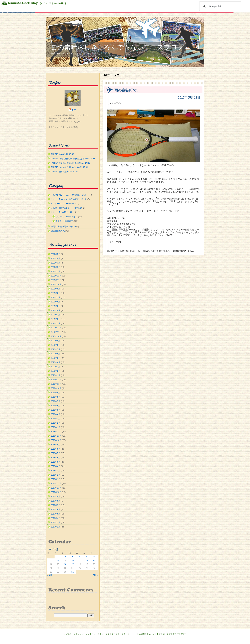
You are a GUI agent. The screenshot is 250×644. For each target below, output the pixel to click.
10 (72, 560)
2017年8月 (56, 501)
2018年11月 (56, 436)
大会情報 (142, 634)
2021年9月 (56, 289)
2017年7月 (56, 505)
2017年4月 (56, 518)
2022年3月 (56, 263)
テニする (116, 634)
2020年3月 (56, 367)
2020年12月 (56, 328)
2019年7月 (56, 401)
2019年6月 (56, 406)
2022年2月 (56, 267)
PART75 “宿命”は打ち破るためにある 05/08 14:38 (73, 159)
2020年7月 (56, 349)
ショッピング (83, 634)
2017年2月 (56, 527)
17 (72, 564)
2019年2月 (56, 423)
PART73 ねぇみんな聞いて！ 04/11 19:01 (69, 167)
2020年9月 (56, 341)
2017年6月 (56, 510)
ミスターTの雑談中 (64, 221)
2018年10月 (56, 440)
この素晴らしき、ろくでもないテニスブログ (117, 47)
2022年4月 (56, 258)
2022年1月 (56, 271)
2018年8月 (56, 449)
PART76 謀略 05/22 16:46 (62, 154)
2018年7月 (56, 453)
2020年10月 (56, 336)
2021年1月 (56, 323)
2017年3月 (56, 522)
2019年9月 (56, 393)
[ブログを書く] (59, 3)
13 (94, 560)
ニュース (95, 634)
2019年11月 (56, 384)
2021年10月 (56, 284)
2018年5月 (56, 462)
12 (87, 560)
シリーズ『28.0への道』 (67, 217)
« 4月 (50, 575)
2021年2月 (56, 319)
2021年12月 (56, 276)
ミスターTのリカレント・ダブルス (66, 208)
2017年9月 (56, 497)
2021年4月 (56, 310)
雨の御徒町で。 (127, 90)
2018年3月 (56, 471)
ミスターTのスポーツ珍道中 (63, 204)
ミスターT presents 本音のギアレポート (69, 199)
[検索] (220, 6)
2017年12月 (56, 484)
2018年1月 (56, 479)
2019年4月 (56, 414)
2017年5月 (56, 514)
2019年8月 (56, 397)
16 (65, 564)
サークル (105, 634)
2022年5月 (56, 254)
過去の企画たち (58, 231)
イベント (152, 634)
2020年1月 (56, 375)
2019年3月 (56, 419)
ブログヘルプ (164, 634)
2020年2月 (56, 371)
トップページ (69, 634)
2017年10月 (56, 492)
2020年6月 (56, 354)
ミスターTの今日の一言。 (130, 251)
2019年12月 (56, 380)
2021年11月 (56, 280)
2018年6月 (56, 458)
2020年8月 (56, 345)
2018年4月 (56, 466)
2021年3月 (56, 315)
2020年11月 (56, 332)
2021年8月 (56, 293)
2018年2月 (56, 475)
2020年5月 (56, 358)
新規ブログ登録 (180, 634)
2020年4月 (56, 362)
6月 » (95, 575)
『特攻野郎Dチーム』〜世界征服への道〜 (70, 195)
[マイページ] (46, 3)
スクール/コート (129, 634)
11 (80, 560)
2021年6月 (56, 302)
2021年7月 (56, 297)
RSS (74, 110)
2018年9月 (56, 445)
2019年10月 (56, 388)
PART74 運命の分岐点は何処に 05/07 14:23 (70, 163)
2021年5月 (56, 306)
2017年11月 (56, 488)
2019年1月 (56, 427)
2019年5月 (56, 410)
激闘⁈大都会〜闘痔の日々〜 (63, 227)
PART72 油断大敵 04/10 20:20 (64, 172)
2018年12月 (56, 432)
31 (72, 572)
